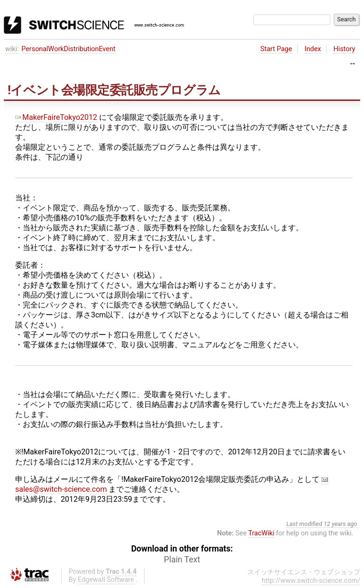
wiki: (12, 49)
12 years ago (341, 524)
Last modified (304, 524)
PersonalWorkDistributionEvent (68, 49)
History (344, 49)
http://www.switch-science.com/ (311, 581)
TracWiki (261, 533)
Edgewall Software (106, 580)
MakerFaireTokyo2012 (56, 117)
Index (313, 49)
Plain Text (182, 560)
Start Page (276, 49)
